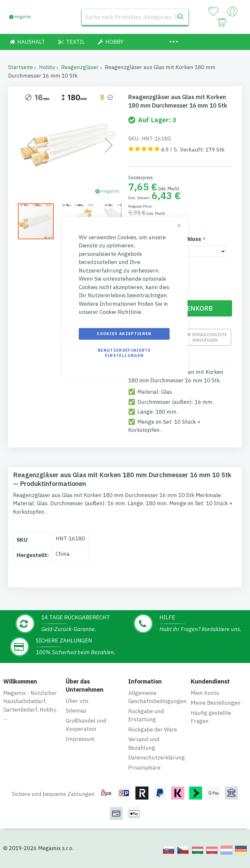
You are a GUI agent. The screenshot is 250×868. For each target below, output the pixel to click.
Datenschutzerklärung (157, 758)
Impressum (80, 739)
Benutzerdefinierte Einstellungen (124, 353)
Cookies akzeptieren (124, 334)
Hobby (47, 67)
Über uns (77, 701)
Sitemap (76, 711)
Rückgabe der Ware (153, 729)
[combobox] (135, 17)
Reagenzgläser (80, 67)
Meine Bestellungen (216, 703)
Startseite (21, 67)
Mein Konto (205, 693)
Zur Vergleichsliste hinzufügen (205, 337)
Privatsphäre (144, 768)
